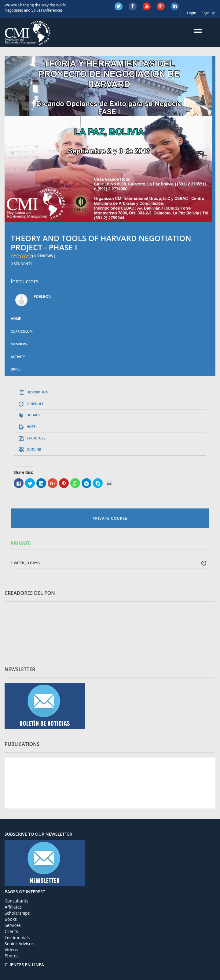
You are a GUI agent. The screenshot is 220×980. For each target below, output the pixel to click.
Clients (11, 931)
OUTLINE (34, 449)
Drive (15, 369)
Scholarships (17, 913)
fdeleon (42, 296)
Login (192, 13)
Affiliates (13, 907)
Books (11, 919)
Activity (18, 357)
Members (19, 344)
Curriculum (22, 331)
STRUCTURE (36, 438)
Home (16, 318)
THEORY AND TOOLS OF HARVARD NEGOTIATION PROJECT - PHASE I (101, 243)
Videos (11, 950)
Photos (12, 956)
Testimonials (17, 937)
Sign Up (209, 13)
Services (13, 925)
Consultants (16, 901)
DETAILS (33, 415)
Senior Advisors (20, 944)
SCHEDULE (35, 404)
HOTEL (32, 427)
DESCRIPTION (37, 392)
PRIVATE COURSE (110, 518)
